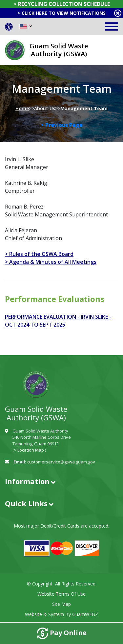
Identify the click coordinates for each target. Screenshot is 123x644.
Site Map (61, 604)
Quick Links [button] (26, 503)
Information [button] (27, 481)
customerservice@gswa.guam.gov (61, 462)
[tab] (61, 481)
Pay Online (62, 633)
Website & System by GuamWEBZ (61, 614)
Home (22, 108)
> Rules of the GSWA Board (39, 254)
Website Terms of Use (61, 594)
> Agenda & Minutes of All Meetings (51, 262)
